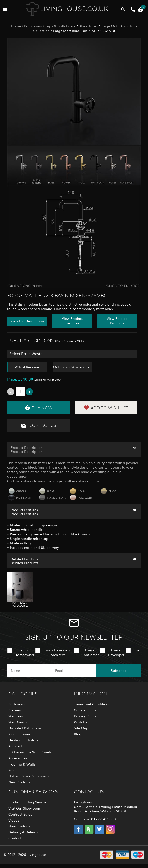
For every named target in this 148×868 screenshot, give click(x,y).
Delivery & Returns (23, 832)
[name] (29, 670)
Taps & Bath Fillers (60, 26)
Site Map (81, 728)
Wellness (16, 716)
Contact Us (39, 426)
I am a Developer (116, 652)
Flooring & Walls (22, 764)
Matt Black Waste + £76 (72, 367)
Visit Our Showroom (24, 808)
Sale (12, 770)
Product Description (27, 447)
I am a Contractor (90, 652)
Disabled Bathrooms (25, 728)
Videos (14, 820)
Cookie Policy (85, 710)
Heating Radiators (23, 740)
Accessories (18, 758)
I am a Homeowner (24, 652)
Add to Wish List (106, 408)
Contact (15, 838)
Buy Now (39, 408)
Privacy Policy (85, 716)
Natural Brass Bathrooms (29, 776)
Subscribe (119, 670)
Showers (15, 710)
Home (16, 26)
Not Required (30, 367)
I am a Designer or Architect (58, 652)
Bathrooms (33, 26)
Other (136, 650)
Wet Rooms (18, 722)
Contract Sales (20, 814)
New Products (19, 782)
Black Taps (88, 26)
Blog (78, 734)
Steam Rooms (20, 734)
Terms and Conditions (92, 704)
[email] (74, 670)
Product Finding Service (27, 802)
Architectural (18, 746)
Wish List (81, 722)
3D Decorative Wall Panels (30, 752)
